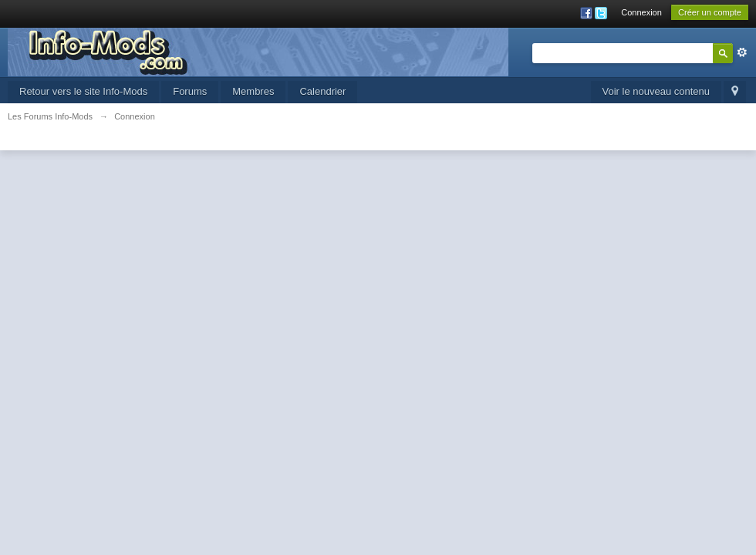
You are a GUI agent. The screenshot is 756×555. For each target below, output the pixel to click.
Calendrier (322, 91)
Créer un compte (710, 12)
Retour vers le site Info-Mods (83, 91)
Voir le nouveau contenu (656, 91)
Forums (190, 91)
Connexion (641, 12)
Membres (253, 91)
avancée (742, 52)
